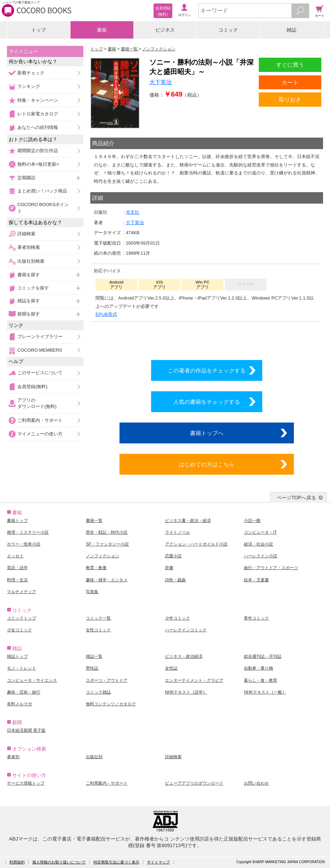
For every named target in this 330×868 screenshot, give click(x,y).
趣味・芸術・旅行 (24, 692)
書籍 (102, 30)
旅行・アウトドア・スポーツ (271, 568)
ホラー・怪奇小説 (24, 544)
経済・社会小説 (258, 544)
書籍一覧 (94, 521)
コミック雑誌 (98, 692)
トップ (39, 30)
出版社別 (94, 757)
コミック (228, 30)
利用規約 (17, 862)
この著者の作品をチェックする (207, 370)
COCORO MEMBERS (40, 350)
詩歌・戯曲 (175, 580)
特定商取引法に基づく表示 (116, 862)
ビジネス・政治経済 (184, 656)
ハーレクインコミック (186, 630)
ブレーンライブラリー (40, 337)
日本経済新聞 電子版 (26, 730)
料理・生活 (17, 580)
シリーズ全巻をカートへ (207, 339)
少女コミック (19, 630)
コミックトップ (22, 618)
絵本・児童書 (256, 580)
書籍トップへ (207, 433)
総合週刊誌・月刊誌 (263, 656)
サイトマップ (158, 862)
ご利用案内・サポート (40, 420)
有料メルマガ (19, 704)
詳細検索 (26, 234)
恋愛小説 (173, 556)
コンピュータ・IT (260, 532)
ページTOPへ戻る (296, 498)
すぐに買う (290, 65)
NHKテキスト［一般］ (265, 692)
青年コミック (256, 618)
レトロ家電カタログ (38, 114)
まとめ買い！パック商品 (42, 191)
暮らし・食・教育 (261, 680)
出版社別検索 (31, 261)
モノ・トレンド (22, 668)
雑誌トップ (17, 656)
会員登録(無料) (32, 387)
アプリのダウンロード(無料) (37, 403)
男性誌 (92, 668)
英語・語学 (17, 568)
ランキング (29, 86)
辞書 (169, 568)
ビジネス (165, 30)
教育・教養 (96, 568)
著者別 (13, 757)
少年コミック (178, 618)
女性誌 (171, 668)
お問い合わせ (256, 783)
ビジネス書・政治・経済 (188, 521)
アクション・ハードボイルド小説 (196, 544)
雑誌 (291, 30)
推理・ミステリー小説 (28, 532)
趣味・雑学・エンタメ (107, 580)
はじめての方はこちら (207, 464)
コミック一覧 (98, 618)
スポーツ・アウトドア (107, 680)
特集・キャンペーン (38, 100)
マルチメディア (22, 592)
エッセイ (15, 556)
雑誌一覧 (94, 656)
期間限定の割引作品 (38, 151)
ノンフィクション (102, 556)
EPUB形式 (106, 314)
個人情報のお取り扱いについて (59, 862)
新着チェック (31, 73)
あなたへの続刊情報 (38, 127)
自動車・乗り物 (258, 668)
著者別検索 (29, 247)
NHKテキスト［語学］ (186, 692)
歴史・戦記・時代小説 (107, 532)
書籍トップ (17, 521)
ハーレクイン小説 (261, 556)
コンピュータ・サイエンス (32, 680)
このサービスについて (40, 373)
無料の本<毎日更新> (38, 164)
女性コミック (98, 630)
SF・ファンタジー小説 (107, 544)
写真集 (92, 592)
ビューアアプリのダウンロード (194, 783)
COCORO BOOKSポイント (43, 208)
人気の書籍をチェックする (207, 402)
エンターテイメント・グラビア (194, 680)
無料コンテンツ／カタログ (111, 704)
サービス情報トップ (26, 783)
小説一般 (252, 521)
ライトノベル (178, 532)
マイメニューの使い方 (40, 434)
